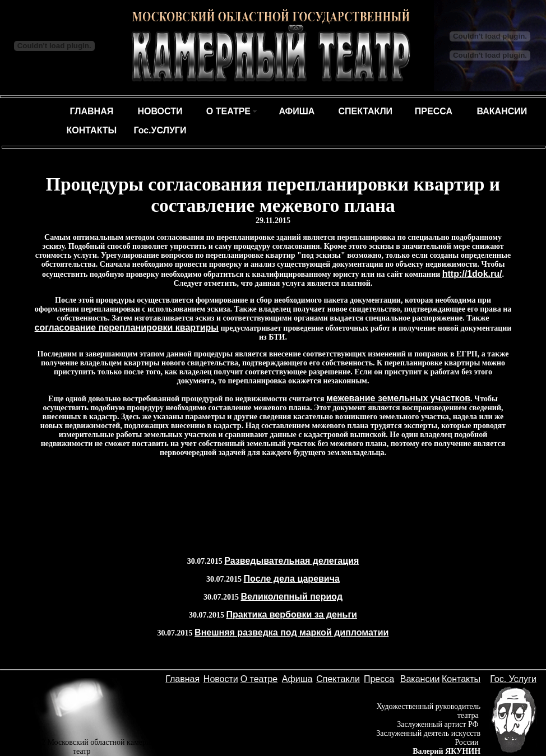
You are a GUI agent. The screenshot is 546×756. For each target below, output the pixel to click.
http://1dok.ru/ (472, 274)
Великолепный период (291, 597)
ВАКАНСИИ (502, 111)
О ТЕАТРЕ (228, 111)
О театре (259, 679)
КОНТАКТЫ (92, 130)
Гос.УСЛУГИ (160, 130)
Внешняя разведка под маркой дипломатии (291, 632)
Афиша (297, 679)
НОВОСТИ (160, 111)
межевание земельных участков (398, 398)
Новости (221, 679)
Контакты (461, 679)
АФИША (297, 111)
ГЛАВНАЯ (92, 111)
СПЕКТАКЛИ (365, 111)
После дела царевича (292, 579)
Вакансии (420, 679)
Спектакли (338, 679)
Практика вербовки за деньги (292, 614)
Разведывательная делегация (291, 561)
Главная (182, 679)
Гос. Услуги (513, 679)
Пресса (379, 679)
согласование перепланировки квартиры (127, 328)
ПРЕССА (434, 111)
